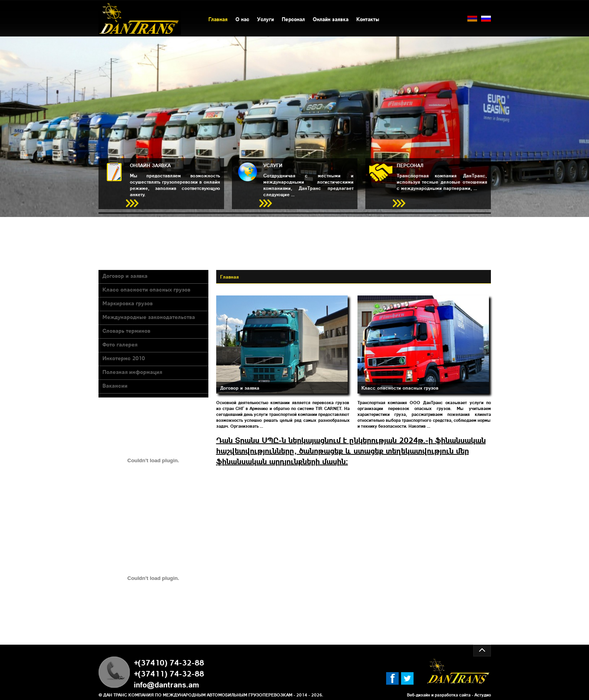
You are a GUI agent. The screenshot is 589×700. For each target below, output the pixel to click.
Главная (218, 19)
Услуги (265, 19)
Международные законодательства (149, 317)
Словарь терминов (126, 330)
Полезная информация (132, 372)
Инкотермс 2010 (124, 358)
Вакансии (115, 385)
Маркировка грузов (128, 303)
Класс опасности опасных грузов (146, 289)
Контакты (368, 19)
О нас (242, 19)
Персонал (293, 19)
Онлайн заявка (331, 19)
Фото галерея (120, 344)
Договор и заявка (125, 275)
